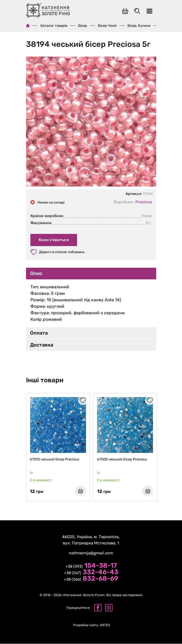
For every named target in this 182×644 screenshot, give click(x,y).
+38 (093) (91, 566)
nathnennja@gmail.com (91, 553)
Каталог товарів (54, 26)
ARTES (92, 625)
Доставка (42, 345)
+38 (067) (91, 573)
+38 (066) (91, 579)
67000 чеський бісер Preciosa (122, 459)
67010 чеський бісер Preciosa (55, 459)
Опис (36, 273)
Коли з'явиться (54, 240)
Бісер (83, 26)
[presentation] (149, 447)
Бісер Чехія (107, 26)
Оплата (39, 333)
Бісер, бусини (139, 26)
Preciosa (144, 202)
